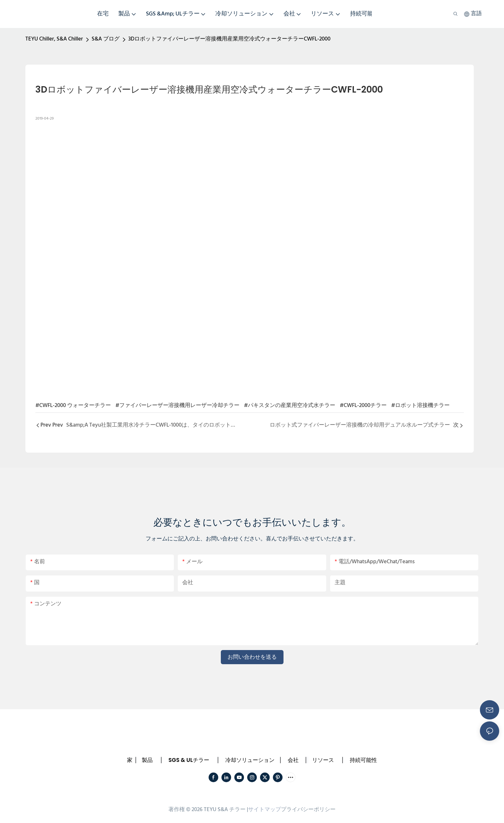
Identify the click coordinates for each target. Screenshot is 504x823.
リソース (323, 760)
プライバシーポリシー (308, 810)
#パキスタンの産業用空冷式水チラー (290, 406)
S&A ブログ (106, 39)
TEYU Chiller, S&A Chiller (54, 39)
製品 (147, 760)
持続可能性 (363, 760)
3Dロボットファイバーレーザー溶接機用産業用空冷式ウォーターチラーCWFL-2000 (229, 39)
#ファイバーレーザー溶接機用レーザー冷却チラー (177, 406)
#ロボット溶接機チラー (420, 406)
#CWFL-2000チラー (363, 406)
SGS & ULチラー (189, 760)
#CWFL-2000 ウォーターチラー (73, 406)
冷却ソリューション (250, 760)
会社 (293, 760)
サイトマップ (265, 810)
